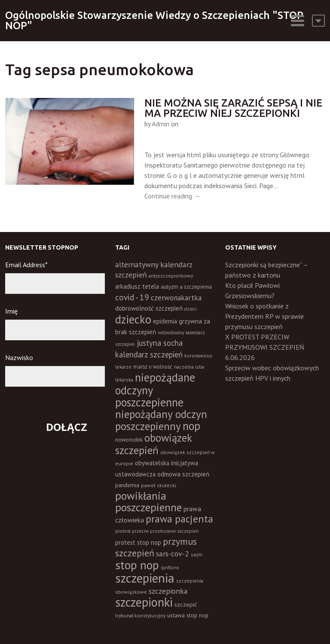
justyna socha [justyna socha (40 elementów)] (160, 343)
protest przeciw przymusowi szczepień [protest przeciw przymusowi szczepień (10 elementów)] (157, 531)
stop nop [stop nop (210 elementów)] (137, 565)
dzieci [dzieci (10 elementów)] (191, 309)
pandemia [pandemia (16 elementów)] (127, 485)
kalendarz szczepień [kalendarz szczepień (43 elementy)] (149, 354)
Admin (160, 124)
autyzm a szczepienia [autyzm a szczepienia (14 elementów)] (186, 287)
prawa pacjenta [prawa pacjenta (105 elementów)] (179, 519)
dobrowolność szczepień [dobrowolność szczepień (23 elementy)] (149, 308)
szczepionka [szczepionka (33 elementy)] (168, 591)
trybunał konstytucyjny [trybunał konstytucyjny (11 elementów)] (140, 615)
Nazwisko (19, 357)
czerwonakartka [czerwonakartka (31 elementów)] (176, 298)
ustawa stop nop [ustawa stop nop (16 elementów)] (188, 615)
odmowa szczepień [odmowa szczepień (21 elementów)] (183, 474)
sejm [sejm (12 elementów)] (197, 554)
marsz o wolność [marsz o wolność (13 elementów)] (153, 366)
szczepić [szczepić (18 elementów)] (186, 604)
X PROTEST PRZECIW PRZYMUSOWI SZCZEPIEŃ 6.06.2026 (265, 347)
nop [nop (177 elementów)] (191, 426)
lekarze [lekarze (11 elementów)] (123, 367)
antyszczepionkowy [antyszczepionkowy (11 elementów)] (171, 276)
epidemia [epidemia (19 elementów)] (165, 321)
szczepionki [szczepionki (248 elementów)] (144, 602)
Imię (11, 311)
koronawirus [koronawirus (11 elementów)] (198, 356)
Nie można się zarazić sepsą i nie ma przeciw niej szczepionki (233, 108)
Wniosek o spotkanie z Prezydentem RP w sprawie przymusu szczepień (264, 316)
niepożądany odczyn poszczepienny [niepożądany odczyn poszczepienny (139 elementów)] (161, 420)
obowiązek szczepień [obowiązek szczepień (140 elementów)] (153, 444)
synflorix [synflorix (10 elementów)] (170, 568)
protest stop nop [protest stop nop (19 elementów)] (138, 542)
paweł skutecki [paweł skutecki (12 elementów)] (159, 485)
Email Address (26, 265)
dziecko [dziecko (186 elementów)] (133, 319)
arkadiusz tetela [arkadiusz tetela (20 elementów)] (137, 286)
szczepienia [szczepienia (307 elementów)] (145, 578)
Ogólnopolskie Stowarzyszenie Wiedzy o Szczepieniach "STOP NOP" (154, 20)
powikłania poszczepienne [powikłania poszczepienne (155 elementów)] (148, 501)
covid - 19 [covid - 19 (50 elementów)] (132, 297)
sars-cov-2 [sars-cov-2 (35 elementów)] (173, 554)
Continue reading (173, 196)
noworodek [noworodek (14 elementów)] (129, 440)
